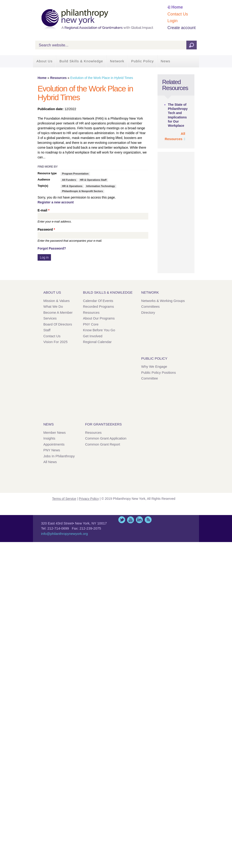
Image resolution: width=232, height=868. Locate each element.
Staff (47, 330)
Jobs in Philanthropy (59, 456)
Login (173, 21)
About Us (45, 61)
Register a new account (56, 202)
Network (117, 61)
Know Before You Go (99, 330)
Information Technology (101, 186)
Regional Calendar (97, 342)
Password (46, 229)
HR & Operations (72, 186)
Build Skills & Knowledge (81, 61)
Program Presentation (75, 174)
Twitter (122, 520)
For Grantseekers (103, 424)
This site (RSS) (148, 520)
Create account (181, 28)
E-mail (43, 210)
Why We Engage (154, 366)
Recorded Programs (98, 306)
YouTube (131, 520)
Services (50, 318)
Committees (150, 306)
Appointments (54, 444)
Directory (148, 312)
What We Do (53, 306)
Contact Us (178, 14)
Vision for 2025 (55, 342)
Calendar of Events (98, 301)
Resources (58, 78)
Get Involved (93, 336)
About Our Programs (99, 318)
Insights (49, 438)
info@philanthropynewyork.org (64, 534)
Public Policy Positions (158, 372)
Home (177, 7)
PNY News (52, 450)
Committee (150, 378)
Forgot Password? (52, 248)
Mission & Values (57, 301)
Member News (55, 432)
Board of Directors (58, 324)
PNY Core (91, 324)
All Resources (175, 136)
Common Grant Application (106, 438)
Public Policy (143, 61)
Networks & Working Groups (163, 301)
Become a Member (58, 312)
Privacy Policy (89, 499)
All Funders (69, 180)
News (166, 61)
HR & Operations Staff (93, 180)
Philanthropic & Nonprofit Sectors (82, 191)
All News (50, 462)
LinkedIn (139, 520)
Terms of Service (64, 499)
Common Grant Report (103, 444)
